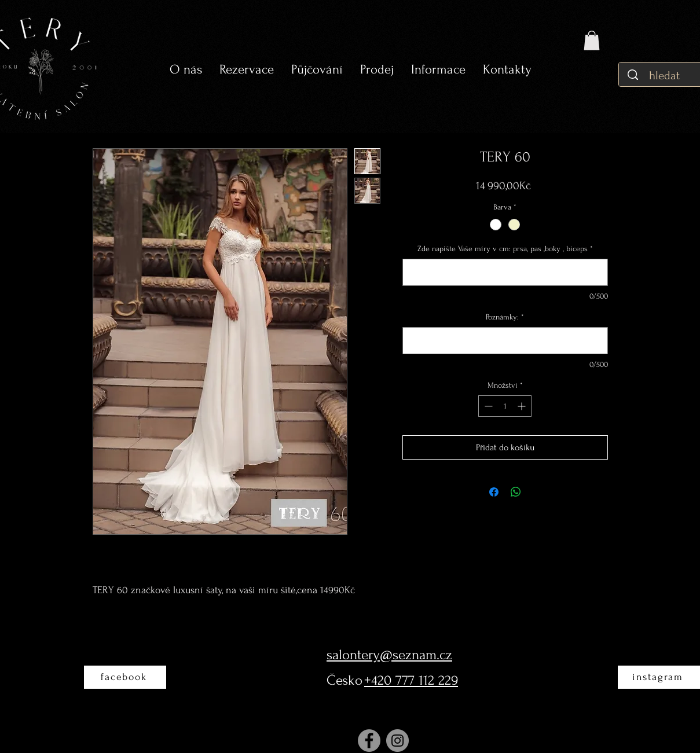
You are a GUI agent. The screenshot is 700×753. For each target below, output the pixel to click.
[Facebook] (369, 741)
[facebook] (125, 677)
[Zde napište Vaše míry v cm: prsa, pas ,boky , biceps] (505, 272)
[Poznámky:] (505, 341)
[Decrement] (487, 406)
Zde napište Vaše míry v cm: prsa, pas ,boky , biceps (505, 249)
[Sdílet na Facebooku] (494, 492)
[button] (317, 70)
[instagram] (659, 677)
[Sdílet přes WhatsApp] (516, 492)
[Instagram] (397, 741)
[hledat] (666, 76)
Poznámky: (505, 317)
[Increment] (523, 406)
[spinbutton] (505, 406)
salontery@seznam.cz (389, 655)
